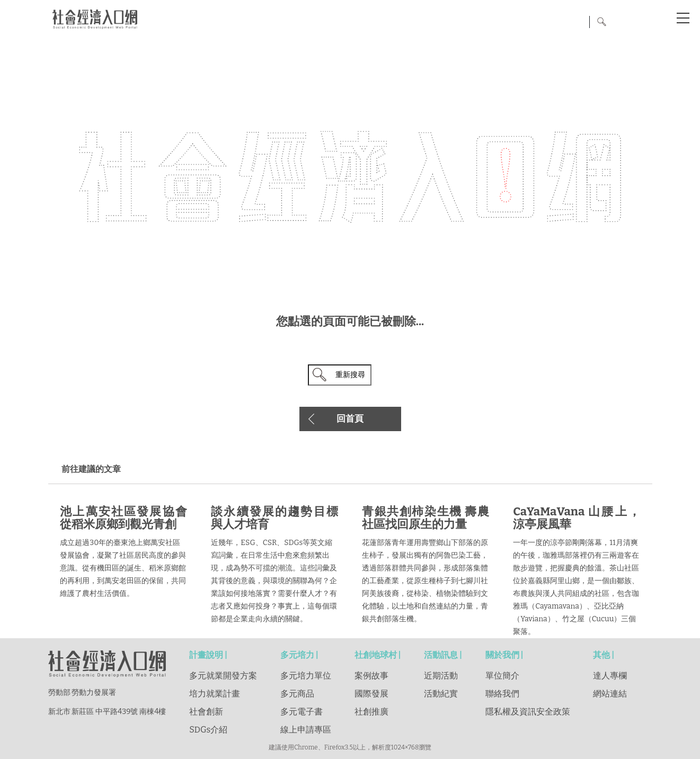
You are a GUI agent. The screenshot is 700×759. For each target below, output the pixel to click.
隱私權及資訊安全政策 (528, 712)
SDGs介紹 (208, 730)
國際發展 (371, 694)
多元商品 (297, 694)
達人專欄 (610, 676)
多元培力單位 (306, 676)
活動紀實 (441, 694)
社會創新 (206, 712)
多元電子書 (302, 712)
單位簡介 (502, 676)
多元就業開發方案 (223, 676)
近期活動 (441, 676)
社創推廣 (371, 712)
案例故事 (371, 676)
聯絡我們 (502, 694)
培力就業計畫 (215, 694)
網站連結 (610, 694)
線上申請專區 (306, 730)
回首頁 (350, 419)
